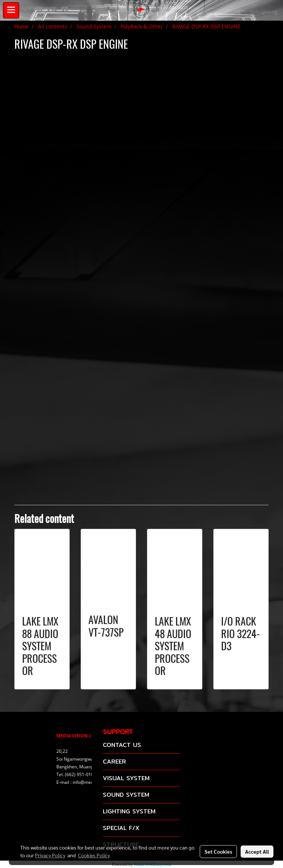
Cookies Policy (94, 855)
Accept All (257, 851)
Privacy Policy (50, 855)
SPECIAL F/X (121, 828)
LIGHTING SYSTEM (129, 811)
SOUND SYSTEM (126, 795)
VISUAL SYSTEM (126, 778)
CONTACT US (122, 745)
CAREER (114, 762)
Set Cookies (218, 851)
